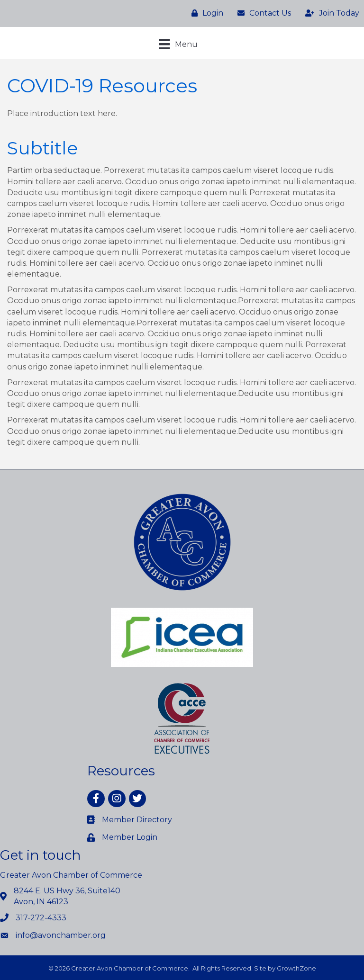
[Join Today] (330, 13)
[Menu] (178, 44)
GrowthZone (296, 968)
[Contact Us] (262, 13)
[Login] (205, 13)
